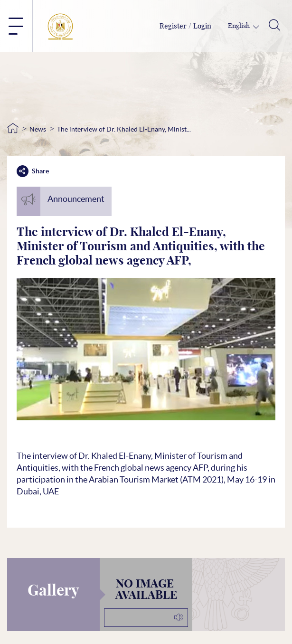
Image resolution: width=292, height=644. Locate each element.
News (38, 129)
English (240, 26)
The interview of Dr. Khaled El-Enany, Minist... (124, 129)
